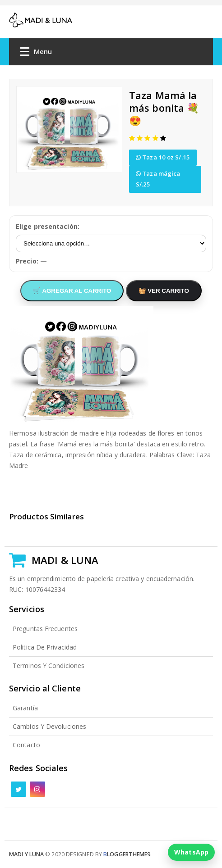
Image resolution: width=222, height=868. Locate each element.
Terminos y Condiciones (49, 666)
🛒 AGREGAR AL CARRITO (72, 291)
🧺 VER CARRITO (164, 291)
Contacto (26, 745)
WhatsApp (191, 852)
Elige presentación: (48, 226)
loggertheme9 (127, 854)
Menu (36, 53)
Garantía (25, 708)
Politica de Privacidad (45, 647)
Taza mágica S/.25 (158, 179)
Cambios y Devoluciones (49, 726)
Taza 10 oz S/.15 (163, 157)
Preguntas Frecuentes (45, 629)
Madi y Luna (26, 854)
